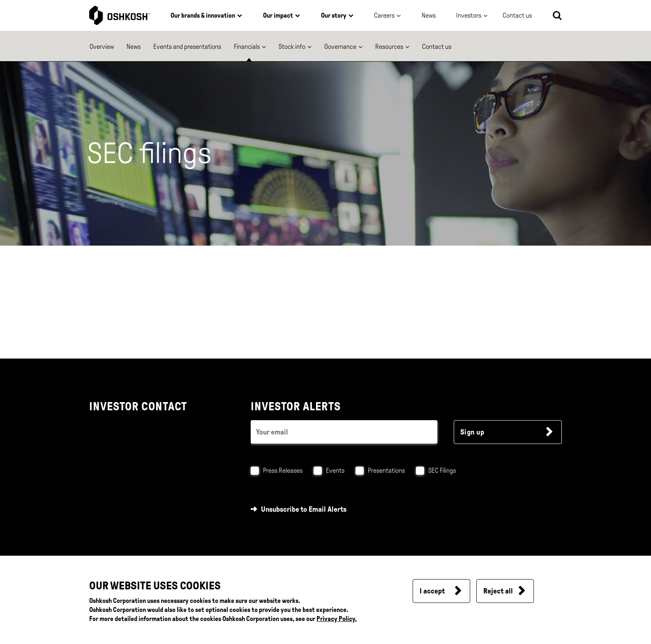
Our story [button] (334, 15)
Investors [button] (469, 15)
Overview (102, 47)
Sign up (472, 432)
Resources (389, 47)
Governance (340, 47)
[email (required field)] (344, 432)
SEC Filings (442, 470)
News (429, 15)
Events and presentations (187, 47)
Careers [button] (384, 15)
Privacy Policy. (337, 619)
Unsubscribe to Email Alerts (304, 509)
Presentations (386, 470)
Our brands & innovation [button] (203, 15)
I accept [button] (432, 591)
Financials (247, 47)
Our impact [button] (278, 15)
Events (335, 470)
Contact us (437, 47)
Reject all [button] (498, 591)
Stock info (292, 47)
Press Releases (283, 470)
